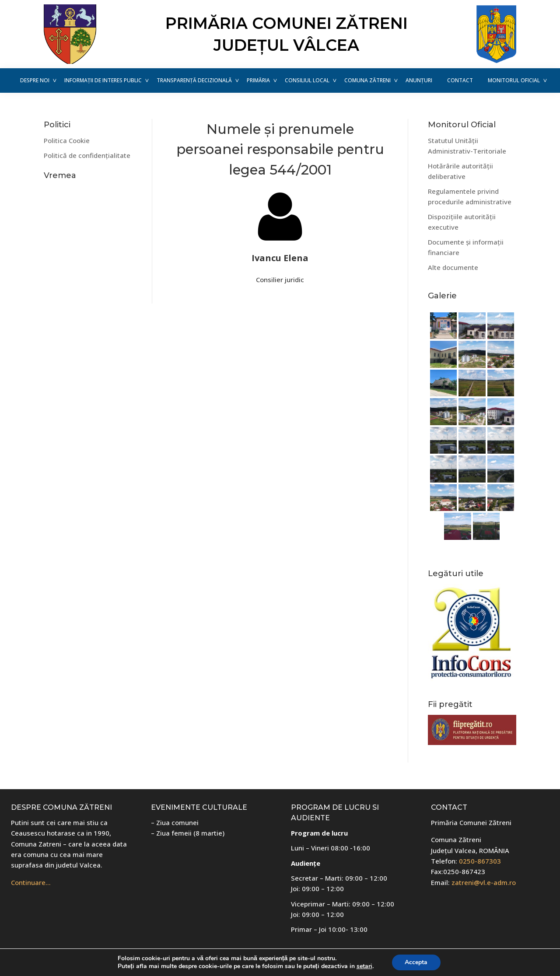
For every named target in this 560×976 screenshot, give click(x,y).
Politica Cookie (67, 140)
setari (364, 966)
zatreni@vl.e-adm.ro (484, 882)
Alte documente (453, 267)
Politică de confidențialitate (87, 155)
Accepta (416, 962)
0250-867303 (480, 861)
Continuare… (31, 882)
